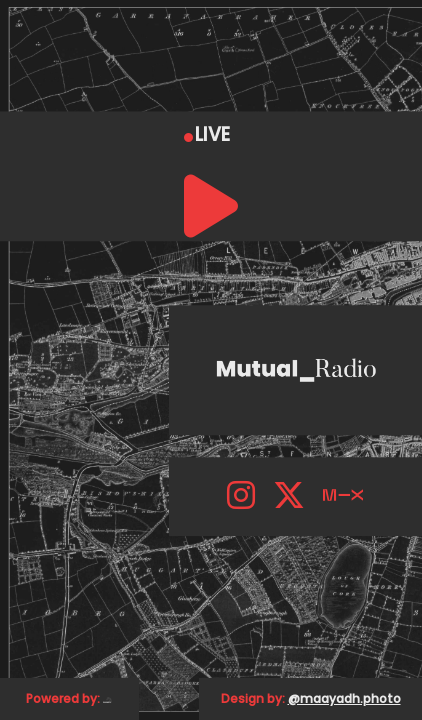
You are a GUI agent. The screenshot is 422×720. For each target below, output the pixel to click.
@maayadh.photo (344, 698)
